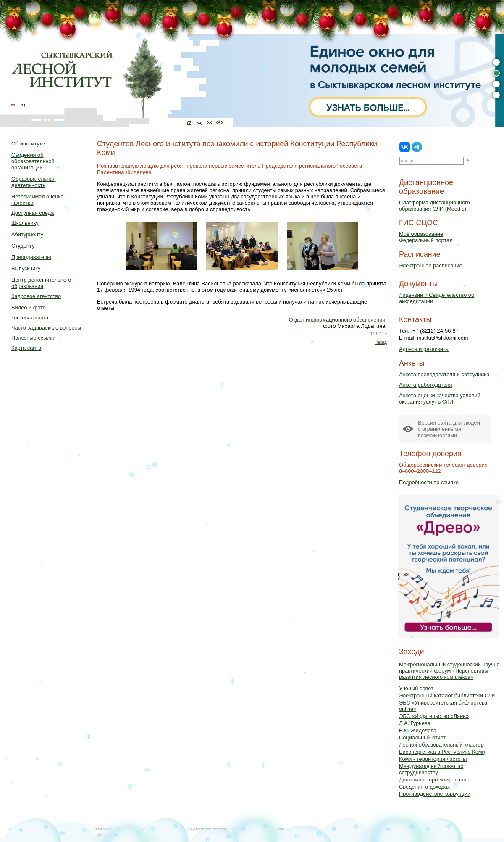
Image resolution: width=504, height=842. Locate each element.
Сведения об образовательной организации (33, 161)
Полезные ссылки (33, 338)
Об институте (28, 144)
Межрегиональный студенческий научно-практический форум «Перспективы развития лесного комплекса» (450, 671)
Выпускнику (26, 268)
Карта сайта (26, 348)
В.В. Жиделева (418, 730)
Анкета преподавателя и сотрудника (444, 374)
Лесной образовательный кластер (441, 745)
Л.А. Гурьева (415, 723)
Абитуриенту (27, 234)
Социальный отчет (422, 738)
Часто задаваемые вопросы (46, 328)
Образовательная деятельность (33, 182)
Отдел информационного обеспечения (337, 320)
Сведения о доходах (424, 787)
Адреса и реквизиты (424, 349)
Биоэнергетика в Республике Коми (442, 752)
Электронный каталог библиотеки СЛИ (447, 696)
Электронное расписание (431, 265)
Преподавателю (31, 257)
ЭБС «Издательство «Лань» (434, 716)
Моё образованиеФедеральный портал (426, 237)
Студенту (23, 246)
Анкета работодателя (426, 385)
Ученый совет (416, 688)
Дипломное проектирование (434, 780)
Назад (381, 342)
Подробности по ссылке (429, 482)
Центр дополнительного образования (41, 283)
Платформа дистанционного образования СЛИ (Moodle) (434, 206)
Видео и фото (29, 308)
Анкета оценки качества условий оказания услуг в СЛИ (440, 399)
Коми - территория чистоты (433, 759)
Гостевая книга (30, 318)
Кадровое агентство (36, 296)
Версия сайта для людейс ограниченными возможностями (449, 429)
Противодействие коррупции (435, 794)
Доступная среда (33, 213)
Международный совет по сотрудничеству (431, 769)
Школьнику (25, 223)
